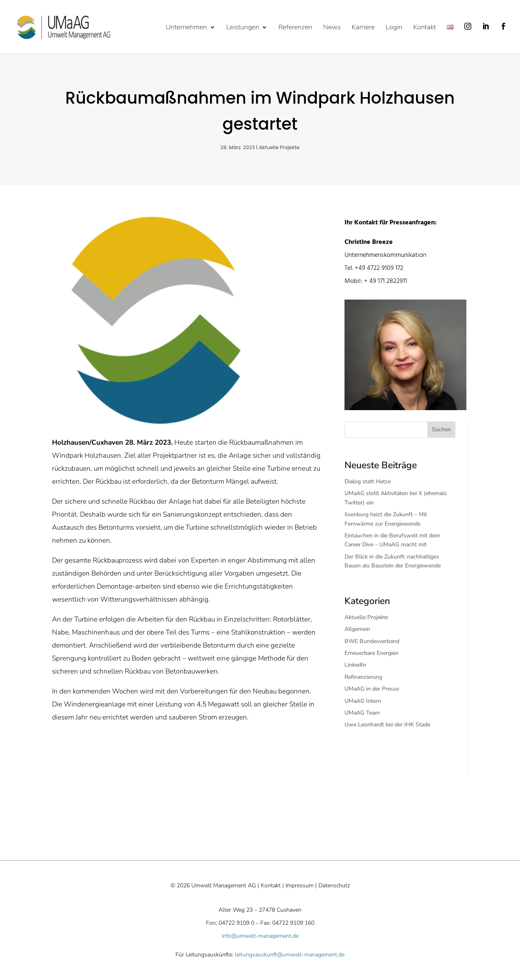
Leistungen (243, 28)
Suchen (441, 429)
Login (394, 28)
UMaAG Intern (363, 701)
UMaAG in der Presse (372, 689)
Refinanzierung (363, 677)
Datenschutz (334, 885)
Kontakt (425, 28)
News (332, 28)
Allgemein (357, 629)
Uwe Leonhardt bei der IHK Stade (387, 725)
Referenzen (295, 28)
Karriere (363, 28)
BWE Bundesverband (372, 641)
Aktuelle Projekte (279, 147)
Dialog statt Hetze (369, 481)
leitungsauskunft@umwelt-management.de (290, 955)
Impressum (300, 885)
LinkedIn (355, 665)
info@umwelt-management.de (260, 936)
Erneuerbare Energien (372, 653)
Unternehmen (186, 28)
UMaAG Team (362, 713)
